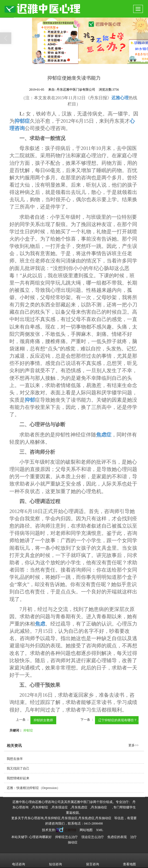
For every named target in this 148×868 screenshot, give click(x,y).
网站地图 (86, 830)
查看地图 (129, 860)
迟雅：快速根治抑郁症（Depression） (33, 788)
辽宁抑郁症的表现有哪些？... (119, 720)
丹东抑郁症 (40, 807)
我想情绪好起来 (18, 778)
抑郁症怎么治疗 (66, 837)
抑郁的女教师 (43, 720)
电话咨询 (19, 860)
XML (100, 830)
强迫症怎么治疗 (93, 837)
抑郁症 (28, 730)
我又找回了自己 (18, 768)
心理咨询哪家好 (40, 837)
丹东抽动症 (99, 807)
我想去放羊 (15, 759)
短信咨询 (55, 860)
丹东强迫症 (60, 807)
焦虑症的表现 (117, 837)
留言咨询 (93, 860)
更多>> (133, 745)
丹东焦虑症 (79, 807)
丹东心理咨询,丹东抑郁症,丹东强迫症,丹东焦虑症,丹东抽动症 (68, 818)
